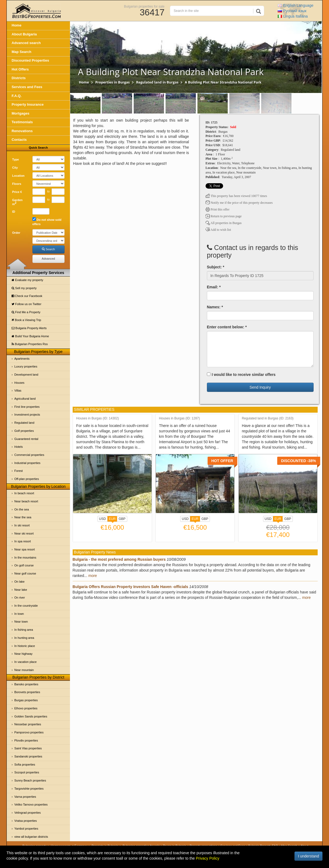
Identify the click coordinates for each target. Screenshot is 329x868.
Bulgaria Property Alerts (29, 328)
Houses (19, 383)
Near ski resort (24, 533)
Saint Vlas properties (28, 748)
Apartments (22, 359)
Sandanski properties (28, 756)
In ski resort (22, 525)
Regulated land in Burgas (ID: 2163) (268, 418)
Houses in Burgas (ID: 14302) (98, 418)
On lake (19, 582)
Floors (17, 184)
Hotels (19, 447)
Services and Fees (27, 87)
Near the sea (23, 517)
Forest (19, 471)
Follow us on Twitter (26, 304)
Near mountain (24, 670)
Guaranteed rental (26, 439)
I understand (308, 856)
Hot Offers (20, 69)
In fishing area (24, 630)
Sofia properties (25, 764)
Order (16, 233)
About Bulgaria (24, 34)
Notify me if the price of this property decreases (239, 203)
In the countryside (26, 606)
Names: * (215, 307)
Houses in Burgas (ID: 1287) (179, 418)
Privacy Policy (208, 858)
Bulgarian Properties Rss (30, 344)
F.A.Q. (17, 96)
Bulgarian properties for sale (144, 6)
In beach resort (24, 493)
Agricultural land (25, 399)
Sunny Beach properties (30, 780)
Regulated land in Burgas (157, 82)
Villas (18, 390)
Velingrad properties (28, 813)
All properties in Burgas (224, 223)
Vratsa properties (26, 821)
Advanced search (26, 43)
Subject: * (216, 267)
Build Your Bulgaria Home (30, 336)
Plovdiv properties (26, 740)
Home (16, 25)
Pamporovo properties (29, 732)
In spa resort (23, 541)
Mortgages (21, 113)
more (93, 576)
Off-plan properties (27, 479)
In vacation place (26, 662)
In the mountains (25, 557)
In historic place (25, 646)
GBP (122, 519)
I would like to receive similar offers (241, 375)
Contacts (19, 140)
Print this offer (218, 209)
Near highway (23, 654)
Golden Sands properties (31, 716)
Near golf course (25, 573)
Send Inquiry (260, 387)
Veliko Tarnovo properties (31, 804)
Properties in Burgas (113, 82)
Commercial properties (29, 455)
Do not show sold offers (47, 221)
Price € (17, 192)
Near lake (21, 590)
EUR (112, 519)
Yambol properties (26, 829)
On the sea (22, 509)
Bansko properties (26, 684)
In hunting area (24, 638)
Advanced (48, 259)
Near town (21, 622)
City (15, 168)
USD (103, 519)
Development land (26, 375)
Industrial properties (27, 463)
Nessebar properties (28, 724)
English (296, 5)
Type (16, 159)
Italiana (293, 16)
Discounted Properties (30, 60)
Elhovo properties (26, 708)
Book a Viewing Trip (26, 320)
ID (14, 212)
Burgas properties (26, 700)
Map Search (21, 52)
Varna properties (25, 797)
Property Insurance (28, 104)
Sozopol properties (27, 772)
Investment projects (27, 415)
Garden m (17, 202)
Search (48, 249)
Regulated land (24, 423)
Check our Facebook (27, 296)
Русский (292, 11)
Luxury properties (26, 366)
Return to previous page (224, 216)
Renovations (22, 131)
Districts (19, 78)
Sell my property (24, 288)
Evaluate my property (27, 280)
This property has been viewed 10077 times (236, 196)
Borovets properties (27, 692)
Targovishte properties (29, 789)
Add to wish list (218, 230)
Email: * (214, 287)
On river (20, 597)
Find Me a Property (26, 312)
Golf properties (24, 431)
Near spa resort (25, 549)
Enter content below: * (227, 327)
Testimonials (22, 122)
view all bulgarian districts (31, 837)
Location (18, 176)
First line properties (27, 407)
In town (19, 614)
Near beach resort (26, 501)
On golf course (24, 565)
